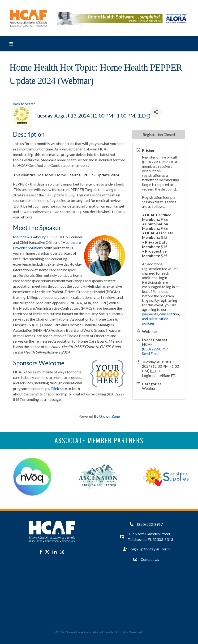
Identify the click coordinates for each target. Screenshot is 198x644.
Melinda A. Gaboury (29, 237)
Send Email (151, 353)
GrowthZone (109, 416)
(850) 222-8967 (155, 349)
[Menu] (11, 44)
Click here (59, 388)
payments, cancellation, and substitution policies (161, 318)
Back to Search (24, 104)
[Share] (156, 112)
